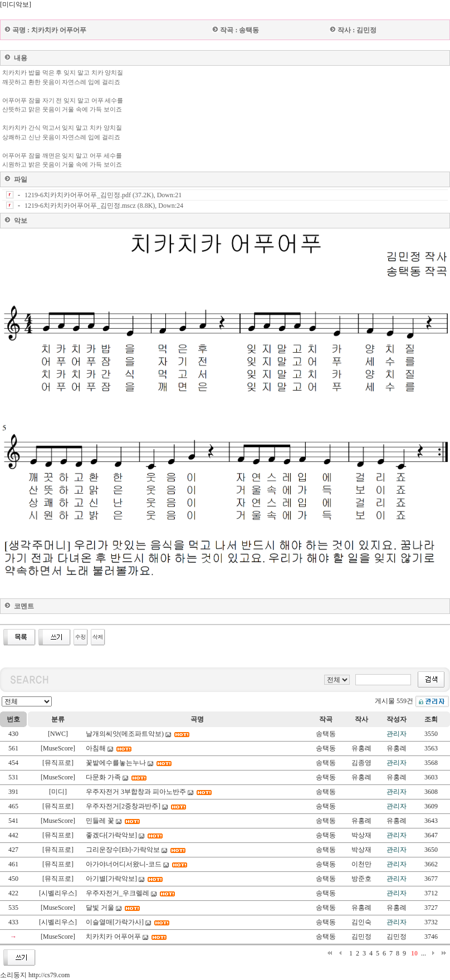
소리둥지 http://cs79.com (35, 975)
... (424, 953)
